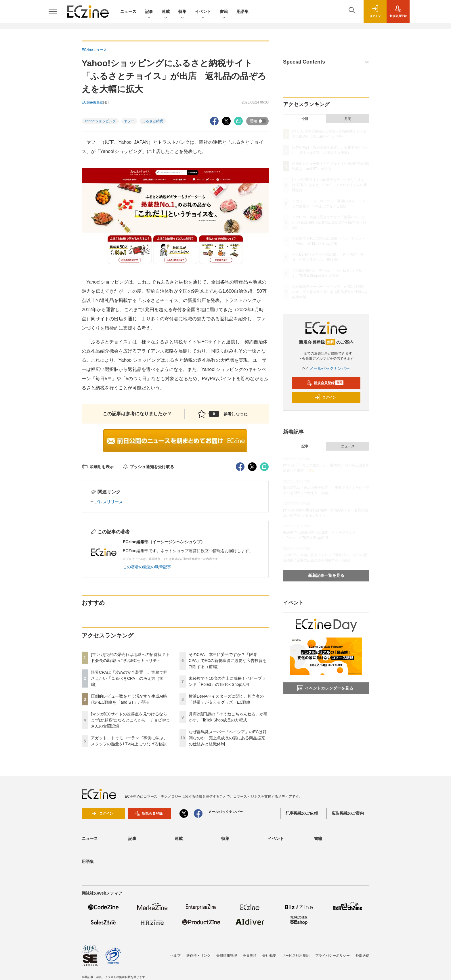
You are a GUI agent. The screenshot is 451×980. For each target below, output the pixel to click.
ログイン (325, 397)
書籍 (224, 12)
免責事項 (250, 956)
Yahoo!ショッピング (100, 121)
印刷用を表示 (98, 467)
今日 (305, 119)
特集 (182, 12)
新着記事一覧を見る (326, 575)
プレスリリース (109, 502)
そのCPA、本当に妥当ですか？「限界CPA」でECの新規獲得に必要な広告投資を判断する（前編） (228, 661)
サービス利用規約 (296, 956)
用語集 (242, 12)
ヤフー (129, 121)
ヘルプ (175, 956)
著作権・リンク (198, 956)
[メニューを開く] (53, 12)
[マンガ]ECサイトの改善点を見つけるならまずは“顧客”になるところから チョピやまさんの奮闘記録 (130, 720)
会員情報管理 (227, 956)
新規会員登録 (325, 383)
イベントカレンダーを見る (325, 688)
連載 (166, 12)
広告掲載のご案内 (348, 813)
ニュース (128, 12)
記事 (149, 12)
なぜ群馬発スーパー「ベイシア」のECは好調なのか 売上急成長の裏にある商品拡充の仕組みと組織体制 (228, 738)
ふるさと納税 (153, 121)
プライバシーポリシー (332, 956)
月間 (348, 119)
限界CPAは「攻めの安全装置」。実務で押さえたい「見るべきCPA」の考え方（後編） (129, 678)
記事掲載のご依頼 (302, 813)
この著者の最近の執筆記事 (147, 567)
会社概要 (269, 956)
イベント (203, 12)
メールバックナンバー (326, 368)
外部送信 (362, 956)
